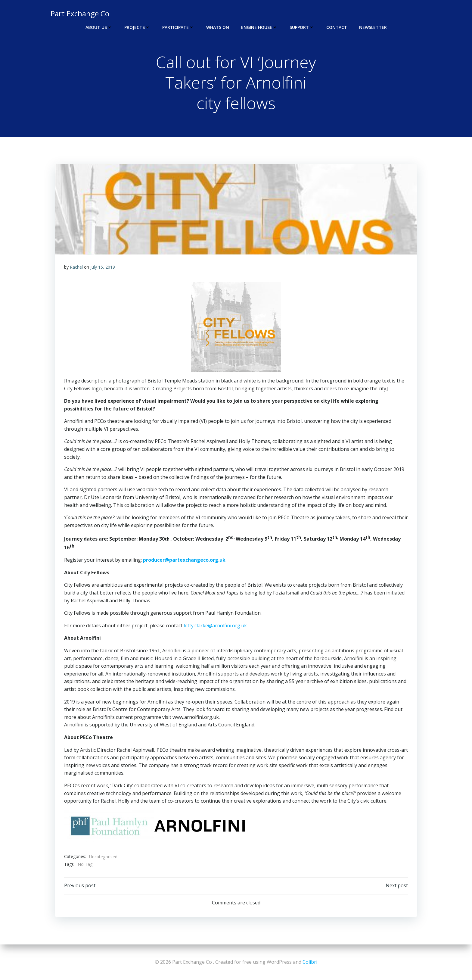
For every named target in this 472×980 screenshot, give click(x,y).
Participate (178, 27)
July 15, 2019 (103, 267)
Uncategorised (103, 857)
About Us (99, 27)
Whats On (218, 27)
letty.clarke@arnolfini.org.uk (215, 626)
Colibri (310, 962)
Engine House (259, 27)
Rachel (76, 267)
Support (302, 27)
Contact (337, 27)
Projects (137, 27)
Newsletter (373, 27)
